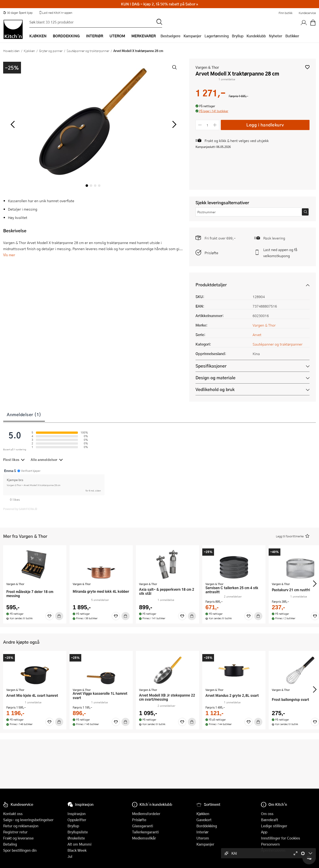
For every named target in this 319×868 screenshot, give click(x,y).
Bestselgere (170, 36)
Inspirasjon (77, 814)
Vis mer (9, 255)
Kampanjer (192, 36)
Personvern (270, 844)
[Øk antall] (215, 125)
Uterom (203, 838)
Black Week (77, 850)
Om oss (267, 814)
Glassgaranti (143, 826)
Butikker (292, 36)
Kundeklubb (256, 36)
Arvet (257, 335)
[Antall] (207, 125)
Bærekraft (270, 820)
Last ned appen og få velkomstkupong (280, 253)
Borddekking (207, 826)
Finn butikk (285, 13)
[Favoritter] (49, 616)
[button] (307, 67)
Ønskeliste (76, 838)
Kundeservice (307, 13)
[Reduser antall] (200, 125)
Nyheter (276, 36)
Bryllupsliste (78, 832)
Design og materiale (215, 378)
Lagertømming (217, 36)
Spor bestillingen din (20, 850)
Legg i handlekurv (265, 125)
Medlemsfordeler (146, 814)
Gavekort (204, 820)
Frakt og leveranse (18, 838)
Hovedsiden (11, 51)
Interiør (203, 832)
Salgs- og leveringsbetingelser (28, 820)
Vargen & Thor (207, 67)
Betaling (10, 844)
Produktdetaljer (211, 285)
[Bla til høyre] (173, 124)
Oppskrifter (77, 820)
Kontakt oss (13, 814)
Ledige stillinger (274, 826)
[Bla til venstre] (13, 124)
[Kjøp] (59, 616)
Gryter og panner (51, 51)
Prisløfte (211, 253)
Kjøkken (29, 51)
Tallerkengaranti (145, 832)
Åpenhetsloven (273, 850)
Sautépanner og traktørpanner (88, 51)
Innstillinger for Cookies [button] (281, 838)
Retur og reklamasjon (21, 826)
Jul (70, 856)
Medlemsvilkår (144, 838)
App (264, 832)
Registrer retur (15, 832)
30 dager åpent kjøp (18, 13)
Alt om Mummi (79, 844)
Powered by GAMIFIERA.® (20, 509)
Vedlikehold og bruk (215, 389)
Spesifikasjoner (211, 366)
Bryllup (238, 36)
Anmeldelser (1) (24, 414)
